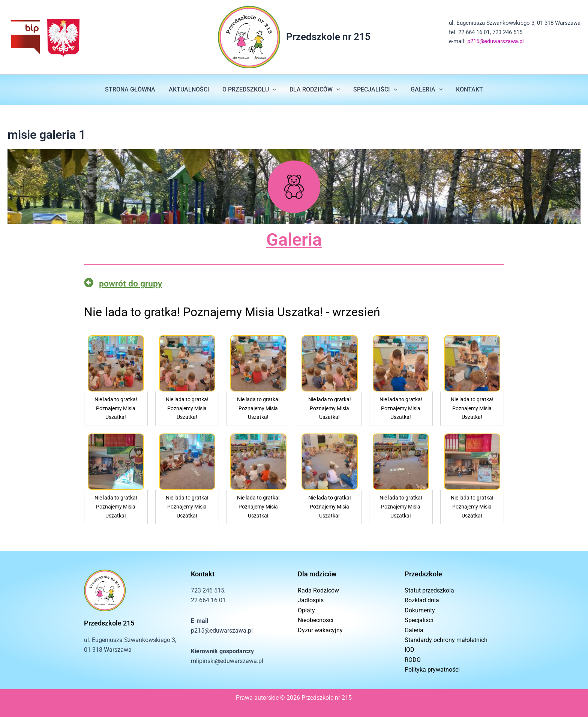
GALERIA (424, 90)
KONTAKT (466, 89)
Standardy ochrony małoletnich (446, 640)
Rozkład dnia (422, 600)
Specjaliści (419, 620)
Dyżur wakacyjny (320, 630)
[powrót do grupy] (89, 283)
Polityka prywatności (432, 670)
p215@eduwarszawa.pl (496, 41)
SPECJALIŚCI (374, 90)
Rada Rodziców (318, 590)
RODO (413, 660)
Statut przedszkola (429, 590)
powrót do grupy (133, 283)
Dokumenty (420, 610)
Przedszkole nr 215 (328, 37)
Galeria (294, 239)
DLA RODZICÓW (315, 90)
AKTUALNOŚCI (191, 89)
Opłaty (306, 610)
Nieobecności (316, 620)
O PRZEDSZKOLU (250, 90)
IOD (409, 650)
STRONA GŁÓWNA (134, 89)
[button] (274, 90)
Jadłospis (311, 600)
